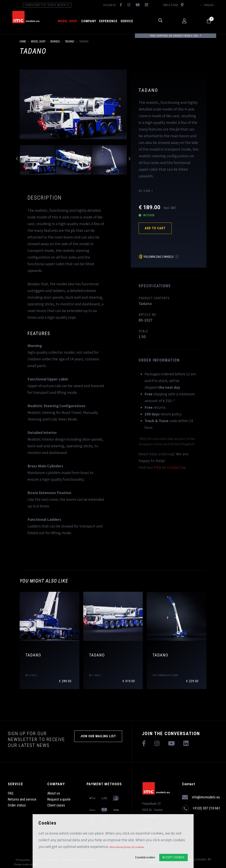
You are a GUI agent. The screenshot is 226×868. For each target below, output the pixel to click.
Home (23, 41)
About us (54, 793)
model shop (68, 21)
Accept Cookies (173, 857)
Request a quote (59, 799)
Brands (55, 41)
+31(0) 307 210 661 (201, 809)
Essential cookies (145, 857)
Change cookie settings (26, 864)
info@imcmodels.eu (201, 797)
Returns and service (22, 799)
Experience (108, 21)
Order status (17, 805)
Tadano (70, 41)
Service (127, 21)
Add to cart (155, 228)
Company (89, 21)
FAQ (158, 467)
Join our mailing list (98, 736)
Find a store (173, 5)
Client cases (56, 805)
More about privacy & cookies (127, 847)
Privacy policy (23, 860)
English (207, 5)
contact (174, 467)
